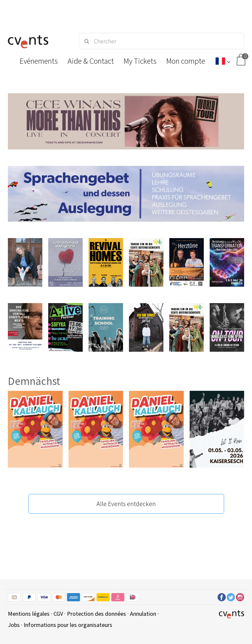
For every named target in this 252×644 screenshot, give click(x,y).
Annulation (143, 614)
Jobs (14, 625)
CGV (58, 614)
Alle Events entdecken (126, 504)
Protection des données (96, 614)
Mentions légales (29, 614)
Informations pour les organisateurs (68, 625)
